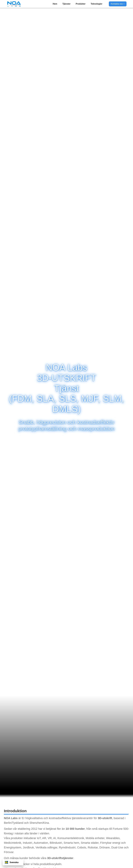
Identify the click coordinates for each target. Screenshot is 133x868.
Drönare (104, 847)
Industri (28, 843)
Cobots (82, 847)
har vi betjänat (47, 829)
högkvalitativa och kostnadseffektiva (48, 818)
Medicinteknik (13, 843)
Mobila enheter (95, 838)
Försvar (9, 852)
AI (54, 838)
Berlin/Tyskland (14, 823)
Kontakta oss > (118, 4)
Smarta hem (71, 843)
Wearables (113, 838)
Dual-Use (117, 847)
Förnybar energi (110, 843)
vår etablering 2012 (25, 829)
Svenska (12, 862)
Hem (55, 4)
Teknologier (97, 4)
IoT (39, 838)
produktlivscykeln (51, 864)
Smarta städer (90, 843)
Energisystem (13, 847)
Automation (41, 843)
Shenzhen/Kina (39, 823)
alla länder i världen (37, 833)
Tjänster (66, 4)
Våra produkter (13, 838)
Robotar (93, 847)
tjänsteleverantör (82, 818)
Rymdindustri (67, 847)
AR (44, 838)
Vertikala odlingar (46, 847)
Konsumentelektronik (71, 838)
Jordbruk (28, 847)
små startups (100, 829)
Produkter (81, 4)
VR (50, 838)
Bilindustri (56, 843)
